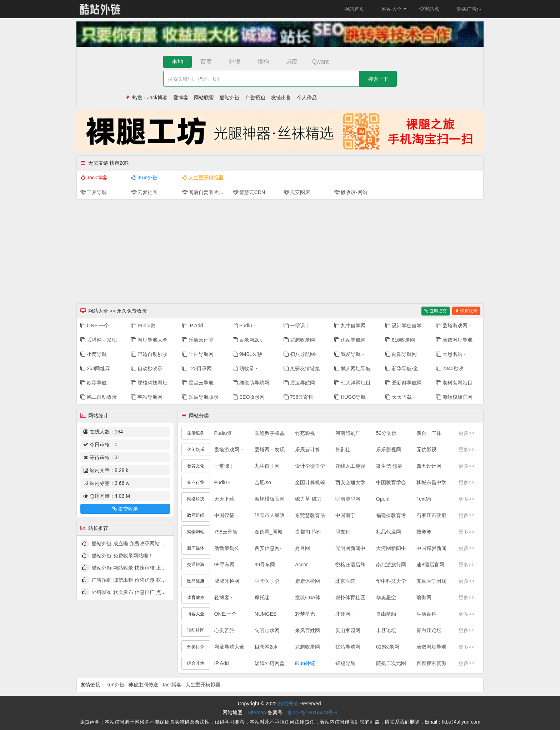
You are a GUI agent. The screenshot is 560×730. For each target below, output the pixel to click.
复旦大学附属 (431, 581)
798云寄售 (298, 397)
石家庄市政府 (431, 515)
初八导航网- (300, 354)
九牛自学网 (350, 326)
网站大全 (395, 9)
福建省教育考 (391, 515)
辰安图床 (297, 192)
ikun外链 (115, 685)
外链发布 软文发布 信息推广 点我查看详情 (139, 592)
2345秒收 (450, 368)
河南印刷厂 (348, 433)
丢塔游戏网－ (454, 326)
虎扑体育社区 (350, 597)
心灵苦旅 (224, 630)
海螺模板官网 (454, 397)
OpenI (383, 499)
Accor (301, 565)
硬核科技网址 (149, 383)
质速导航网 (299, 383)
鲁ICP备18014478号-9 (312, 712)
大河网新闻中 (391, 548)
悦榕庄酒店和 (350, 565)
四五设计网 (429, 466)
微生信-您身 (389, 466)
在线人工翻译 (350, 466)
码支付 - (344, 532)
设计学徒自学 (404, 326)
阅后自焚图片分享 (205, 192)
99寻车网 (225, 565)
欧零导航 (94, 383)
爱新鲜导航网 (404, 383)
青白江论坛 (429, 630)
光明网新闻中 (350, 548)
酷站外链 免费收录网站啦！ (122, 556)
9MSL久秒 (248, 354)
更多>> (466, 433)
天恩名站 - (451, 354)
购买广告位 (469, 9)
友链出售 (281, 98)
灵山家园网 (348, 630)
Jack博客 (157, 98)
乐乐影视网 (389, 450)
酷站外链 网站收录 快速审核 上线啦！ (134, 568)
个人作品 (307, 98)
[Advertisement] (280, 250)
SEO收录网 (249, 397)
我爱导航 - (349, 354)
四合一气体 (429, 433)
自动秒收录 (147, 368)
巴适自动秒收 (149, 354)
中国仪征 (224, 515)
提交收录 (125, 509)
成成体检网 (227, 581)
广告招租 (255, 98)
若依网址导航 (454, 340)
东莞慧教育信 (310, 515)
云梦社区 (144, 192)
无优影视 (426, 450)
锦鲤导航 (345, 663)
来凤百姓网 (307, 630)
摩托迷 (262, 597)
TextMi (424, 499)
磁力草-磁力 (308, 499)
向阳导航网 (401, 354)
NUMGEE (266, 614)
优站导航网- (351, 340)
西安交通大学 (350, 482)
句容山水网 (267, 630)
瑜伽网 (424, 597)
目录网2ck (247, 340)
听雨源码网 (348, 499)
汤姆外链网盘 (270, 663)
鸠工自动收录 (99, 397)
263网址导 (95, 368)
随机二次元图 (391, 663)
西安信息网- (268, 548)
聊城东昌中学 (431, 482)
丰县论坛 (386, 630)
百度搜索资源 (431, 663)
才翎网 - (344, 614)
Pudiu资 (143, 326)
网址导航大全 (149, 340)
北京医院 (345, 581)
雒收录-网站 (351, 192)
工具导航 (94, 192)
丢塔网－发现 (99, 340)
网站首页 (354, 9)
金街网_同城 (269, 532)
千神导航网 (198, 354)
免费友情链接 (302, 368)
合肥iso (263, 482)
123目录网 (197, 368)
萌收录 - (245, 368)
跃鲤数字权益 (270, 433)
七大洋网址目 (352, 383)
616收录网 (400, 340)
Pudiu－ (245, 326)
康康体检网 (307, 581)
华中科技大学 (391, 581)
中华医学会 (267, 581)
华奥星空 (386, 597)
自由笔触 (386, 614)
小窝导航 (94, 354)
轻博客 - (223, 597)
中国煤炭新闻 (431, 548)
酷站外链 (230, 98)
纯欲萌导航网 (251, 383)
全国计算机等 (310, 482)
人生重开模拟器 (203, 178)
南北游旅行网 (391, 565)
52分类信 (386, 433)
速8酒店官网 (430, 565)
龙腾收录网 (299, 340)
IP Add (193, 326)
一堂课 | (296, 326)
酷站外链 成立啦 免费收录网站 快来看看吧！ (141, 543)
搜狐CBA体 (308, 597)
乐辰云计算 (198, 340)
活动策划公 (227, 548)
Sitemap (257, 712)
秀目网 (302, 548)
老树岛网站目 (454, 383)
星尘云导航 (198, 383)
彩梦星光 (305, 614)
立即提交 (436, 311)
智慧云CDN (249, 192)
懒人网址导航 (352, 368)
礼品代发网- (389, 532)
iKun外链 (144, 178)
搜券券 (424, 532)
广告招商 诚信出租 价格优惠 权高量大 (134, 580)
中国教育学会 (391, 482)
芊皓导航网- (148, 397)
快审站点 (429, 9)
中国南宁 (345, 515)
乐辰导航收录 (200, 397)
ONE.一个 (95, 326)
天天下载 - (400, 397)
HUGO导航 (350, 397)
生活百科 (426, 614)
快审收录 (466, 311)
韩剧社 (343, 450)
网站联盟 (204, 98)
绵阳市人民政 (270, 515)
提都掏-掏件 (308, 532)
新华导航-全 (402, 368)
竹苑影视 (305, 433)
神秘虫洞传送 (143, 685)
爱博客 (181, 98)
